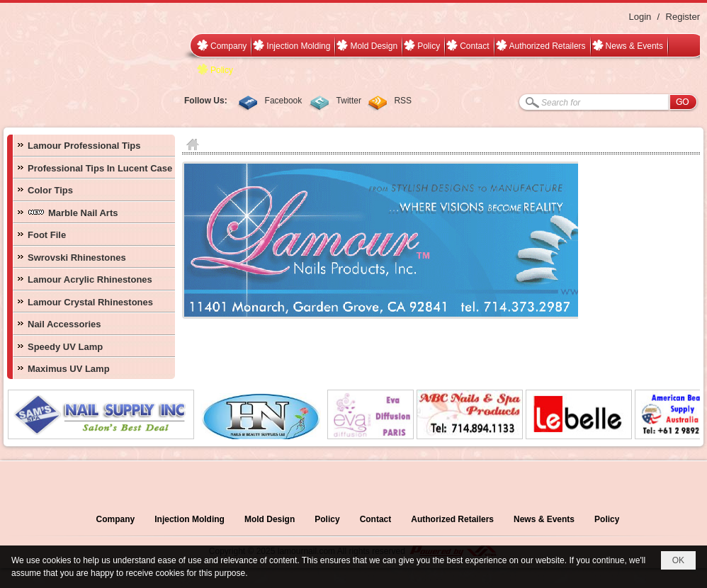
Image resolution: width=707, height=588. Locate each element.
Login (640, 17)
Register (683, 17)
